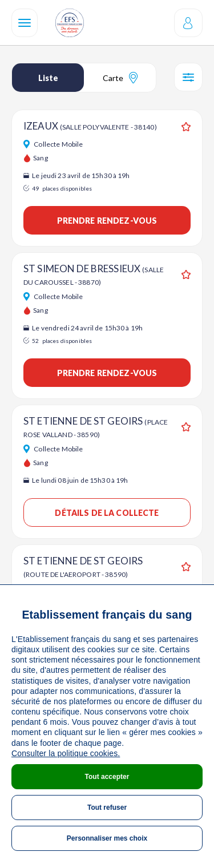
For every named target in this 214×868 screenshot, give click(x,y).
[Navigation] (25, 23)
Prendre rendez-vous (107, 221)
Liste (48, 78)
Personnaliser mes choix (107, 838)
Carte (120, 78)
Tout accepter (107, 777)
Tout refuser (107, 808)
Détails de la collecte (107, 513)
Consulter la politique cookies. (66, 753)
